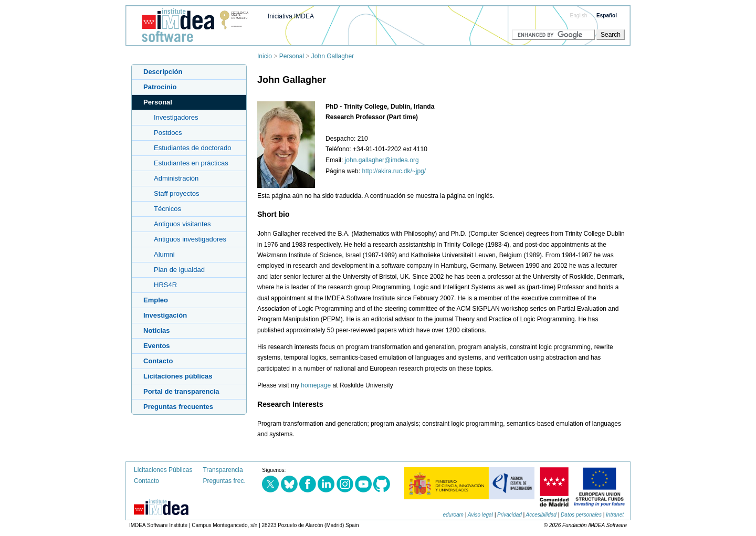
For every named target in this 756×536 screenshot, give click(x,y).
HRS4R (165, 285)
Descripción (163, 72)
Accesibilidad (541, 515)
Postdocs (168, 133)
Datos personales (581, 515)
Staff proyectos (176, 193)
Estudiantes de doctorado (192, 148)
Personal (292, 56)
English (579, 15)
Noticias (157, 330)
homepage (316, 385)
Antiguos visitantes (182, 224)
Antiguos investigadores (190, 239)
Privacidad (510, 515)
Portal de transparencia (181, 391)
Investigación (165, 315)
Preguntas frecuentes (178, 407)
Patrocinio (160, 87)
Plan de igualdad (179, 270)
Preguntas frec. (224, 481)
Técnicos (167, 209)
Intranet (615, 515)
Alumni (164, 254)
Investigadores (176, 117)
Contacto (158, 361)
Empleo (156, 300)
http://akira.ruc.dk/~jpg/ (394, 171)
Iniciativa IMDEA (291, 16)
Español (607, 15)
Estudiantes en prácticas (191, 163)
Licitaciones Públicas (163, 470)
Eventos (157, 346)
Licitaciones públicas (178, 376)
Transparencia (223, 470)
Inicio (265, 56)
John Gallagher (333, 56)
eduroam (453, 515)
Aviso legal (480, 515)
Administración (176, 178)
